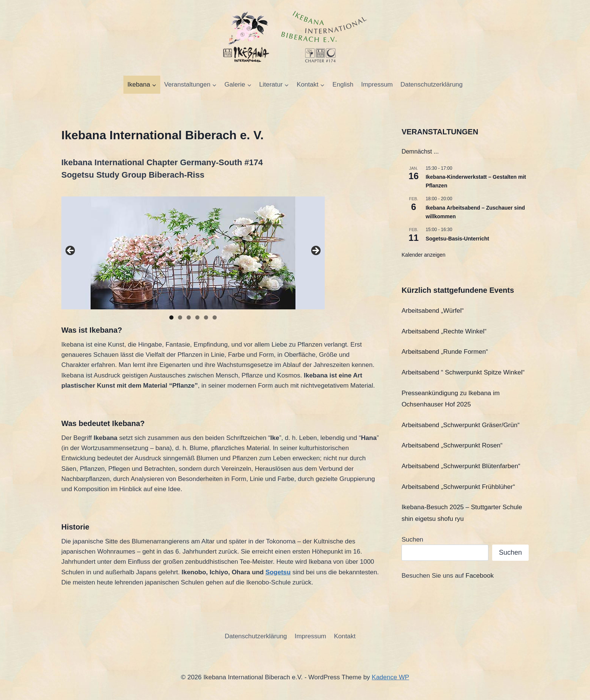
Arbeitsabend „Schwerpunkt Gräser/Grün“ (461, 425)
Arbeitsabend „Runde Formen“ (445, 352)
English (343, 84)
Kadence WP (390, 677)
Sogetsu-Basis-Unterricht (457, 239)
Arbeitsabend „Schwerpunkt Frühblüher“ (458, 487)
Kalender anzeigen (423, 255)
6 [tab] (215, 317)
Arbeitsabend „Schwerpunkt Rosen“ (452, 445)
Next (315, 251)
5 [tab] (206, 317)
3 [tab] (189, 317)
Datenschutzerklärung (431, 84)
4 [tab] (197, 317)
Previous (71, 251)
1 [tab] (171, 317)
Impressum (377, 84)
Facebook (480, 576)
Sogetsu (278, 572)
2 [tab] (180, 317)
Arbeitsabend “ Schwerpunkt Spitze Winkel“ (463, 372)
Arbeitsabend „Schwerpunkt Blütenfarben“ (461, 466)
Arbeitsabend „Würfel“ (433, 311)
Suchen (412, 539)
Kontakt (345, 636)
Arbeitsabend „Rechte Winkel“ (444, 331)
